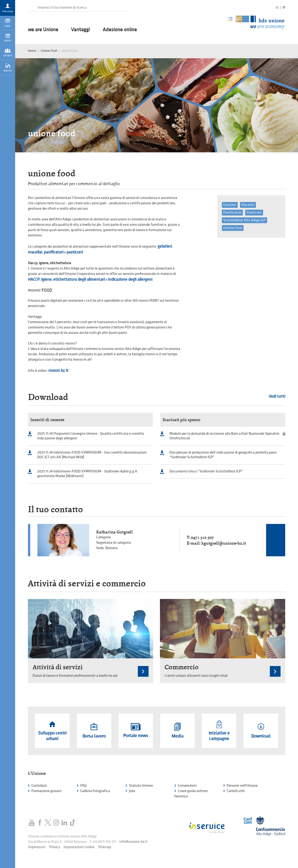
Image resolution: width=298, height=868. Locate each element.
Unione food (49, 51)
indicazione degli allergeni (130, 279)
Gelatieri (230, 205)
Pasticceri (254, 213)
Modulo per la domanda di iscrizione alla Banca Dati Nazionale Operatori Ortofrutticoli (224, 436)
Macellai (248, 205)
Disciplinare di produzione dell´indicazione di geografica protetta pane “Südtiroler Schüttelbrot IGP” (223, 455)
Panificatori (232, 213)
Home (32, 51)
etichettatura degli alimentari (79, 279)
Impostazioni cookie (79, 847)
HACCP (34, 279)
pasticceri (75, 252)
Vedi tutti (277, 396)
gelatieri (165, 246)
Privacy (54, 847)
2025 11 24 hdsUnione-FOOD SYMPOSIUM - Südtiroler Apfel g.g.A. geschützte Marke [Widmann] (88, 474)
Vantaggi (80, 30)
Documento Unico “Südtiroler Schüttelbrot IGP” (206, 471)
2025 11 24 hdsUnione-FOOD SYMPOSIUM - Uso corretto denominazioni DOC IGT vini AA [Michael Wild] (92, 455)
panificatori (54, 252)
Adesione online (120, 30)
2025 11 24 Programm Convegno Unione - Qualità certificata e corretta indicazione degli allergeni (91, 436)
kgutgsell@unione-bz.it (224, 543)
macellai (35, 252)
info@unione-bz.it (133, 842)
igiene (46, 279)
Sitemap (105, 847)
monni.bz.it (58, 371)
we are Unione (43, 30)
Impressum (37, 847)
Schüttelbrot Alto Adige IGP (244, 220)
